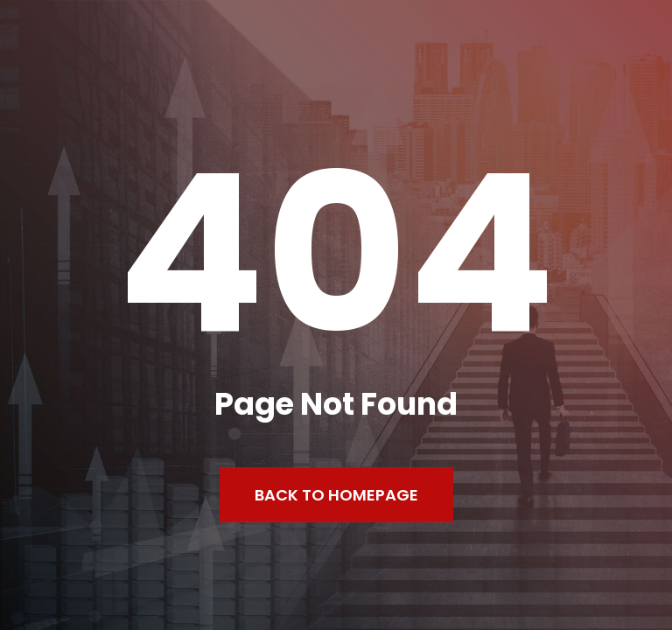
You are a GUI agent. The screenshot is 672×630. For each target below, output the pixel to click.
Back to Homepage (336, 495)
